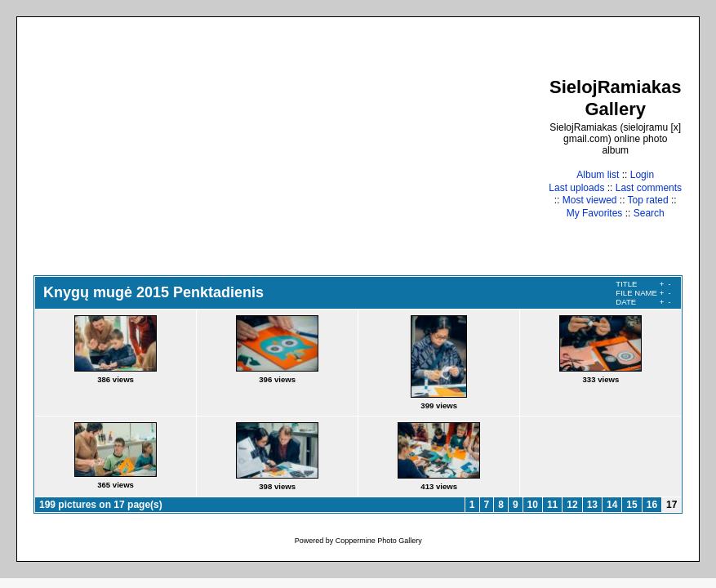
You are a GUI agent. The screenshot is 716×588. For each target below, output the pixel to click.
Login (642, 175)
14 (612, 505)
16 (652, 505)
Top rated (648, 200)
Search (649, 213)
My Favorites (595, 213)
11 (552, 505)
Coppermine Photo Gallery (379, 541)
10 (533, 505)
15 (632, 505)
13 (592, 505)
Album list (598, 175)
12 (572, 505)
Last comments (649, 188)
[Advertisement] (291, 148)
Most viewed (590, 200)
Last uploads (576, 188)
